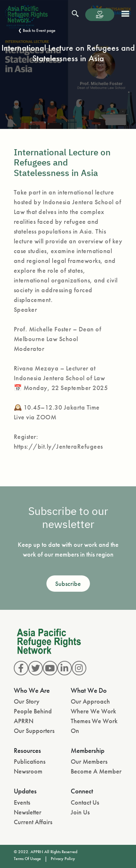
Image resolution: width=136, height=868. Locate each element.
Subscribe (68, 584)
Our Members (89, 761)
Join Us (80, 812)
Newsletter (28, 812)
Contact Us (85, 802)
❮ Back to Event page (37, 30)
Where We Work (93, 711)
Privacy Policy (63, 859)
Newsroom (28, 771)
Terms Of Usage (27, 859)
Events (22, 802)
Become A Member (96, 771)
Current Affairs (33, 822)
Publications (30, 761)
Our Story (27, 701)
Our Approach (90, 701)
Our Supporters (34, 731)
